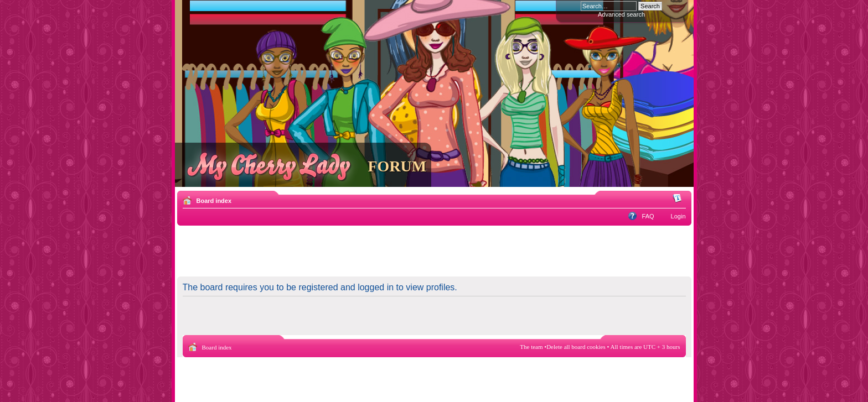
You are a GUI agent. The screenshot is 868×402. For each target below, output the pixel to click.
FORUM (397, 166)
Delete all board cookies (576, 347)
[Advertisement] (434, 250)
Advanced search (621, 14)
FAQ (648, 216)
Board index (214, 201)
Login (678, 216)
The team (531, 347)
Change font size (678, 199)
